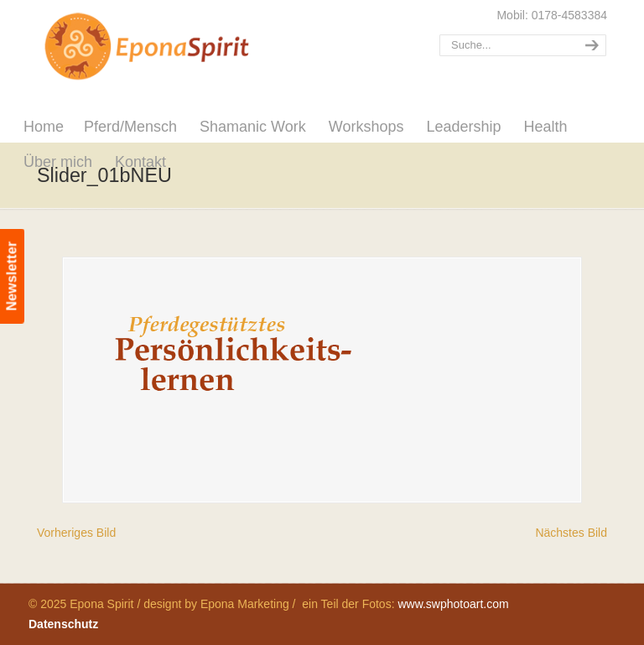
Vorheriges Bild (76, 533)
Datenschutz (63, 624)
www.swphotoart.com (453, 604)
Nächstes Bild (571, 533)
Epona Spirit (184, 47)
